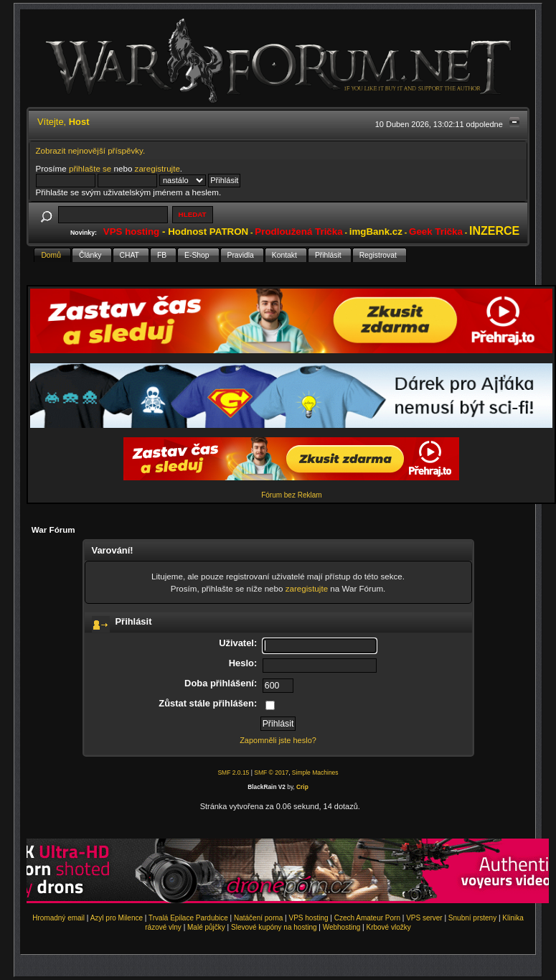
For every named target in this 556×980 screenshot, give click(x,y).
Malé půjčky (206, 927)
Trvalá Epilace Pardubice (188, 918)
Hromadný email (58, 918)
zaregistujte (307, 588)
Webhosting (342, 927)
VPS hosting (309, 918)
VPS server (424, 918)
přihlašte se (90, 168)
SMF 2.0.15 (233, 773)
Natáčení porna (258, 918)
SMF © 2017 (271, 773)
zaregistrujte (157, 168)
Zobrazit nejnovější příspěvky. (91, 150)
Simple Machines (315, 773)
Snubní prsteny (472, 918)
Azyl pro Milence (117, 918)
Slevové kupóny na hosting (274, 927)
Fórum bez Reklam (291, 495)
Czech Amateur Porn (367, 918)
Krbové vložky (388, 927)
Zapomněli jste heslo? (278, 740)
